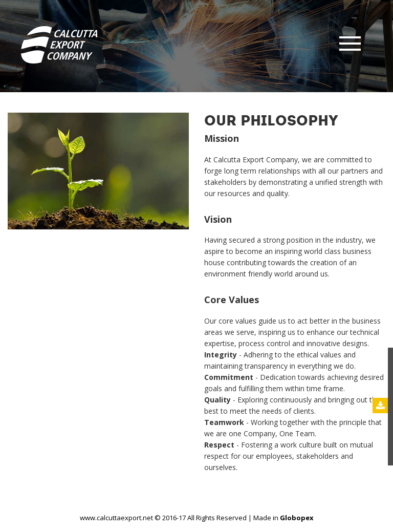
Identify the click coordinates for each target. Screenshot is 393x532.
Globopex (297, 518)
